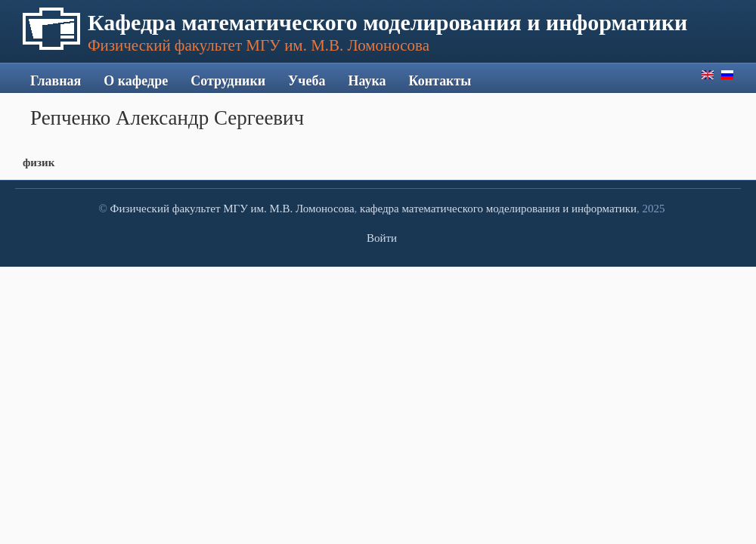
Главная (56, 81)
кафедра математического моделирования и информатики (498, 209)
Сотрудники (228, 81)
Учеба (307, 81)
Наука (367, 81)
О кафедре (136, 81)
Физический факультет (166, 209)
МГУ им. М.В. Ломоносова (288, 209)
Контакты (440, 81)
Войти (382, 238)
